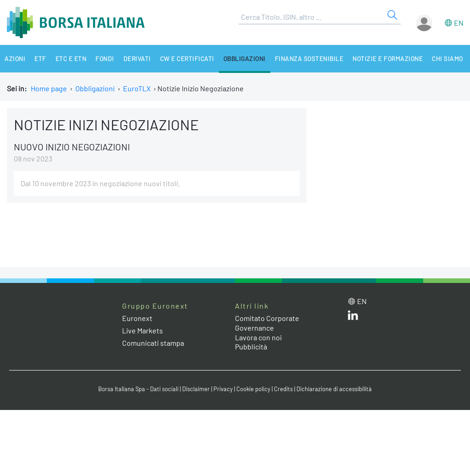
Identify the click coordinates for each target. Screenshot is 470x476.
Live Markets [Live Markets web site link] (143, 330)
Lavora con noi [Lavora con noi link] (258, 337)
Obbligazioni (245, 58)
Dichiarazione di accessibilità (334, 389)
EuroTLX (137, 88)
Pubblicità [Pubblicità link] (251, 346)
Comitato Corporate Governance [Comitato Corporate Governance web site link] (267, 323)
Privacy (223, 389)
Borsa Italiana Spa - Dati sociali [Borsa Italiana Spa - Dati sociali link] (138, 389)
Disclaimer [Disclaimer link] (196, 389)
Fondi (105, 58)
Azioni (15, 58)
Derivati (137, 58)
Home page (49, 88)
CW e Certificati (187, 58)
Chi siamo (448, 58)
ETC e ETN (71, 58)
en (459, 23)
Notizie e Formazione (388, 58)
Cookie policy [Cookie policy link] (253, 389)
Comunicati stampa (153, 343)
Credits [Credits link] (283, 389)
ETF (40, 58)
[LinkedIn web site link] (353, 317)
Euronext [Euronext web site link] (137, 318)
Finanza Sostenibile (309, 58)
